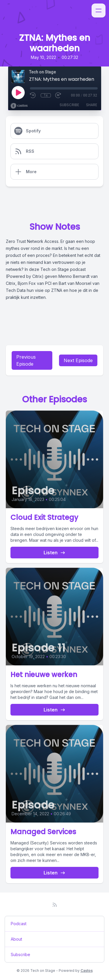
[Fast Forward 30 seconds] (58, 95)
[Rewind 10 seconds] (33, 95)
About (16, 939)
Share (92, 105)
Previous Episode (26, 360)
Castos (87, 971)
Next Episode (78, 360)
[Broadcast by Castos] (19, 106)
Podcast (19, 924)
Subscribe (69, 105)
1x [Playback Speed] (46, 95)
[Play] (18, 92)
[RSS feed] (55, 905)
